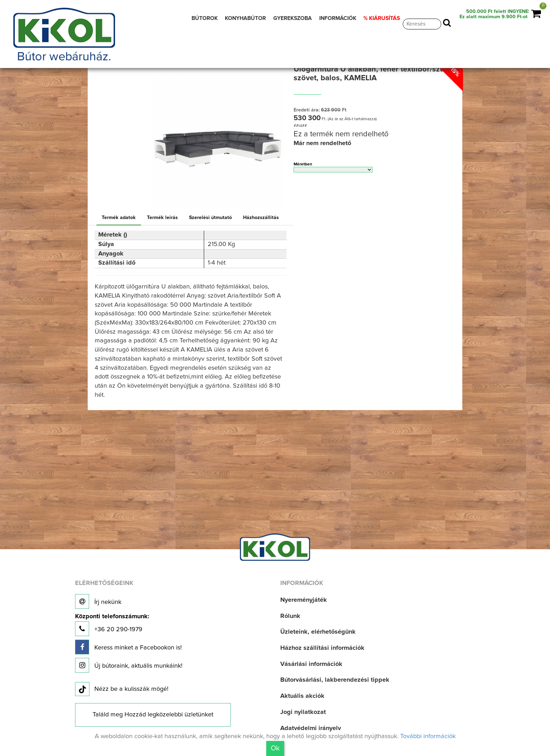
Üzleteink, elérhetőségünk (318, 632)
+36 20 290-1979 (112, 625)
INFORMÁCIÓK (338, 18)
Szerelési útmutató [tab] (210, 218)
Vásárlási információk (311, 664)
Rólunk (290, 616)
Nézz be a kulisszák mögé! (122, 689)
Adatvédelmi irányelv (311, 728)
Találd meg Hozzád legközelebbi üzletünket (153, 715)
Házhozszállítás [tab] (261, 218)
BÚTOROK (205, 18)
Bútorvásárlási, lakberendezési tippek (335, 680)
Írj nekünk (98, 601)
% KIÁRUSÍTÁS (382, 18)
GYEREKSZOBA (293, 18)
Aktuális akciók (302, 696)
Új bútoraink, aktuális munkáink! (129, 665)
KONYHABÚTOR (245, 18)
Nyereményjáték (304, 600)
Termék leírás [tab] (162, 218)
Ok (275, 748)
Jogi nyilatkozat (303, 712)
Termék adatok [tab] (119, 218)
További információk (428, 736)
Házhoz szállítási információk (322, 648)
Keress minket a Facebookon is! (128, 647)
